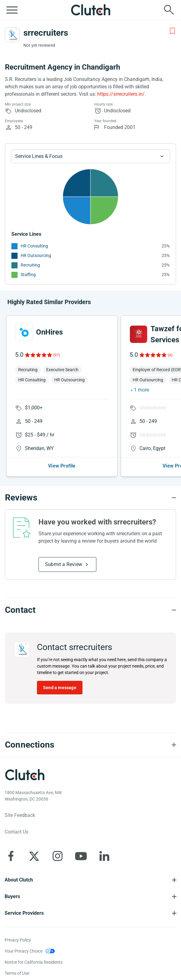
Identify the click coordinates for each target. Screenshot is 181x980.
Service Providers (24, 913)
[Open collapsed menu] (12, 10)
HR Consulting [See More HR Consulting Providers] (34, 246)
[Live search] (169, 10)
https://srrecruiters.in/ (121, 94)
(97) (57, 355)
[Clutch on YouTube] (81, 856)
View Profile (62, 466)
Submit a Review (64, 564)
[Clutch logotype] (25, 775)
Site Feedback (20, 815)
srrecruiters (46, 33)
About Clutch (19, 880)
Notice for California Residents (34, 962)
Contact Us (16, 832)
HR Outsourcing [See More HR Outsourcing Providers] (36, 255)
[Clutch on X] (34, 856)
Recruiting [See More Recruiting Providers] (30, 265)
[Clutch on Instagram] (58, 856)
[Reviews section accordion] (90, 498)
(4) (170, 355)
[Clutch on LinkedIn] (104, 856)
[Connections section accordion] (90, 745)
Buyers (12, 896)
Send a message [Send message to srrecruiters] (60, 688)
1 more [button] (141, 390)
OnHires (49, 332)
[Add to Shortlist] (172, 31)
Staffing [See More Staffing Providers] (28, 275)
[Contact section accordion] (90, 610)
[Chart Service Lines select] (90, 156)
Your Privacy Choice (24, 951)
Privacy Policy (18, 940)
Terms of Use (17, 973)
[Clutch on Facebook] (11, 856)
